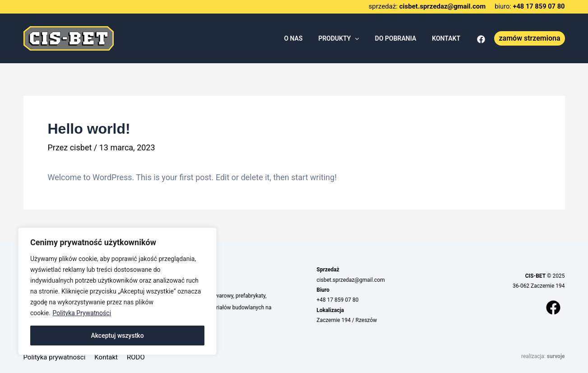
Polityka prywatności (55, 357)
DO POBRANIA (400, 38)
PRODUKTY (347, 38)
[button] (529, 38)
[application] (363, 38)
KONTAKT (448, 38)
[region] (117, 291)
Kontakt (106, 357)
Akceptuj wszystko (117, 336)
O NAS (304, 38)
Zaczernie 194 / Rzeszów (347, 320)
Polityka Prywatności (82, 313)
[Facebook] (481, 39)
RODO (136, 357)
